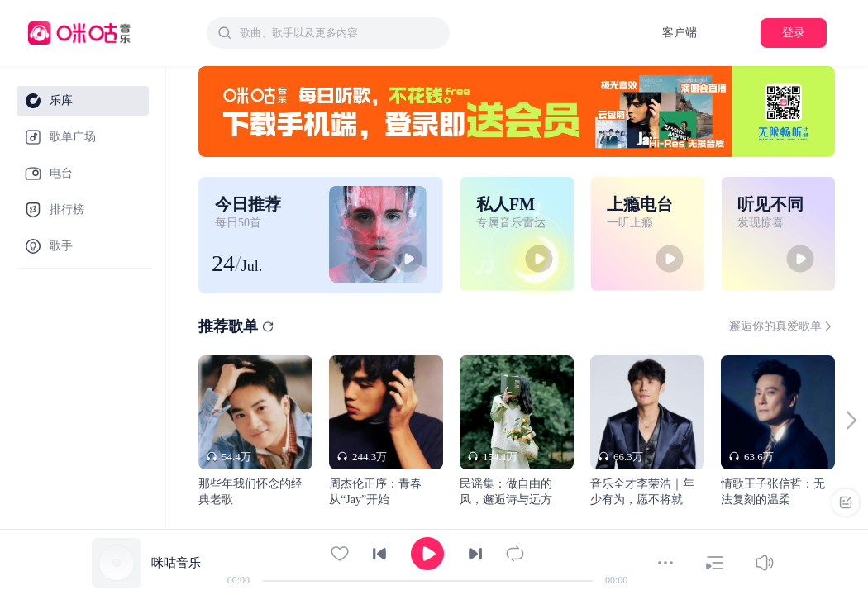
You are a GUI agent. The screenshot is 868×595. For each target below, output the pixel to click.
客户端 (680, 33)
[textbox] (340, 33)
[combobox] (328, 33)
